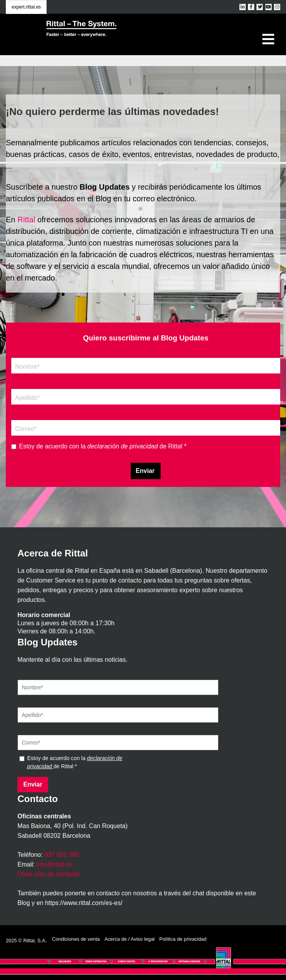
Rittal (26, 220)
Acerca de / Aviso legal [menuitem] (129, 939)
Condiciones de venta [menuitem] (76, 939)
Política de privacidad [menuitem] (183, 939)
